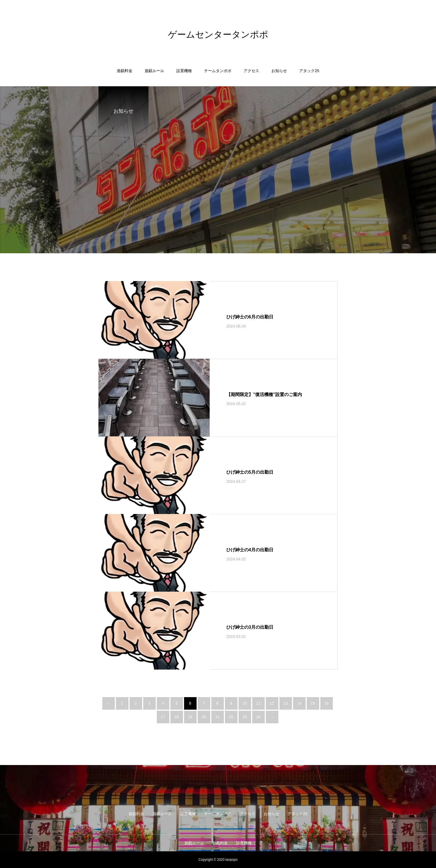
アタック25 (309, 71)
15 (313, 703)
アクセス (251, 71)
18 (177, 717)
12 (272, 703)
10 (245, 703)
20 (204, 717)
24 (258, 717)
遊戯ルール (154, 71)
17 (163, 717)
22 (231, 717)
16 (326, 703)
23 (245, 717)
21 (217, 717)
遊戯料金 (125, 71)
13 (286, 703)
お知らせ (279, 71)
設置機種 (184, 71)
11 (258, 703)
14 (299, 703)
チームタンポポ (218, 71)
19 (190, 717)
